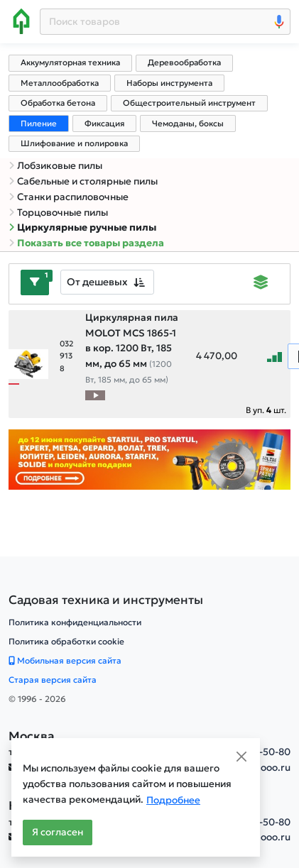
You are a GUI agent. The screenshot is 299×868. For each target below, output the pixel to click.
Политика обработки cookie (66, 641)
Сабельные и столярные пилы (83, 181)
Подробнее (173, 800)
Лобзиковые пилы (55, 166)
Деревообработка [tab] (184, 62)
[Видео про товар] (95, 395)
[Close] (241, 757)
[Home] (21, 21)
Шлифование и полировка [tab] (74, 143)
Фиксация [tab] (104, 123)
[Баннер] (149, 459)
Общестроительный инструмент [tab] (189, 103)
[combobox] (107, 282)
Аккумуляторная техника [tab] (70, 62)
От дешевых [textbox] (97, 282)
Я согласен (58, 832)
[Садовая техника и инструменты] (106, 600)
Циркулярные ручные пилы (82, 227)
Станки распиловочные (69, 197)
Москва (32, 736)
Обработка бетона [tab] (58, 103)
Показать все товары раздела (86, 243)
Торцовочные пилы (58, 213)
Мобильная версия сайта (65, 660)
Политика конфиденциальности (75, 622)
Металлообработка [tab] (60, 83)
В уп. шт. (266, 410)
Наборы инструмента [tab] (169, 83)
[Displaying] (261, 284)
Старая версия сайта (53, 680)
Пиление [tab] (39, 123)
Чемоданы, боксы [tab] (188, 123)
